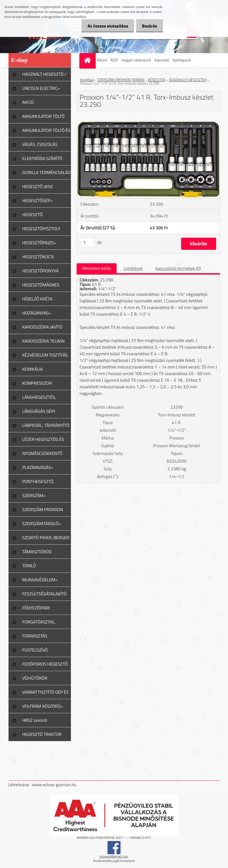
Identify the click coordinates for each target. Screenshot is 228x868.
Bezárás (148, 26)
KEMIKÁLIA (33, 369)
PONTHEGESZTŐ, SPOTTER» (38, 483)
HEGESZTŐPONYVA (41, 271)
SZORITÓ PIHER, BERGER (46, 538)
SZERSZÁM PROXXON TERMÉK (121, 80)
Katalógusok (182, 60)
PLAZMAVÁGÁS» (38, 467)
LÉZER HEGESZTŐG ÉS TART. (43, 441)
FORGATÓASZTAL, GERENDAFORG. (39, 624)
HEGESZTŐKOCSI (38, 257)
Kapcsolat (162, 60)
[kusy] (87, 242)
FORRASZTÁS (35, 636)
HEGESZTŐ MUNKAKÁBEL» (37, 216)
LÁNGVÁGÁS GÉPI (39, 411)
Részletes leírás (97, 268)
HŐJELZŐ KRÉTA (37, 299)
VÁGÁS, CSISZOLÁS (40, 144)
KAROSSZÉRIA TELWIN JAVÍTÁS (44, 343)
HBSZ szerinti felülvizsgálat (35, 722)
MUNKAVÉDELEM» (40, 580)
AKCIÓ (28, 102)
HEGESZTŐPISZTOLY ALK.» (41, 230)
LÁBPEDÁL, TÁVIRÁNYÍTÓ (46, 425)
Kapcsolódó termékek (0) (178, 268)
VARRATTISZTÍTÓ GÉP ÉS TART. (46, 694)
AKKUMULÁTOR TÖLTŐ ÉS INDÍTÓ (46, 132)
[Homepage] (88, 60)
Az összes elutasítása (105, 26)
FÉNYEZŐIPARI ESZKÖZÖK (36, 610)
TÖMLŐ (29, 566)
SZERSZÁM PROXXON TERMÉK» (43, 511)
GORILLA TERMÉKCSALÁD (46, 172)
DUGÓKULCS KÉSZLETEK (188, 80)
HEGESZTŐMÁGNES (41, 285)
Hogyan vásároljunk (136, 60)
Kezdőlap (87, 80)
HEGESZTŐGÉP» (38, 200)
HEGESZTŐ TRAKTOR (42, 734)
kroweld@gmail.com (114, 856)
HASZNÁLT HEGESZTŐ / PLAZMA (44, 76)
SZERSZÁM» (34, 495)
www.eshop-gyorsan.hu (54, 785)
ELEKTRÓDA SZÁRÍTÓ (42, 158)
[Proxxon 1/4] (148, 123)
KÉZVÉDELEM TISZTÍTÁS (45, 355)
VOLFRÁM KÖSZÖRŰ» (43, 706)
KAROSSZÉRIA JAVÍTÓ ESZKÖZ (42, 329)
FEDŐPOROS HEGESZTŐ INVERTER (45, 666)
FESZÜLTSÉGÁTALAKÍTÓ (45, 594)
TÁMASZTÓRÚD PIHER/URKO (37, 554)
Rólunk (102, 60)
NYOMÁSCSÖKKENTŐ (42, 453)
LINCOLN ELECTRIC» (41, 88)
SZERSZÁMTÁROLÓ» (42, 523)
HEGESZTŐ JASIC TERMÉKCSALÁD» (39, 188)
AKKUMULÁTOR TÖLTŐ (44, 116)
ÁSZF (114, 60)
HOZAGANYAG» (37, 313)
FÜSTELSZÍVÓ (35, 650)
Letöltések (133, 268)
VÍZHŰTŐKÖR (35, 678)
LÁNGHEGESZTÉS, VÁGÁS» (39, 399)
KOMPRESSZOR (37, 383)
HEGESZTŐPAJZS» (39, 243)
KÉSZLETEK (157, 80)
